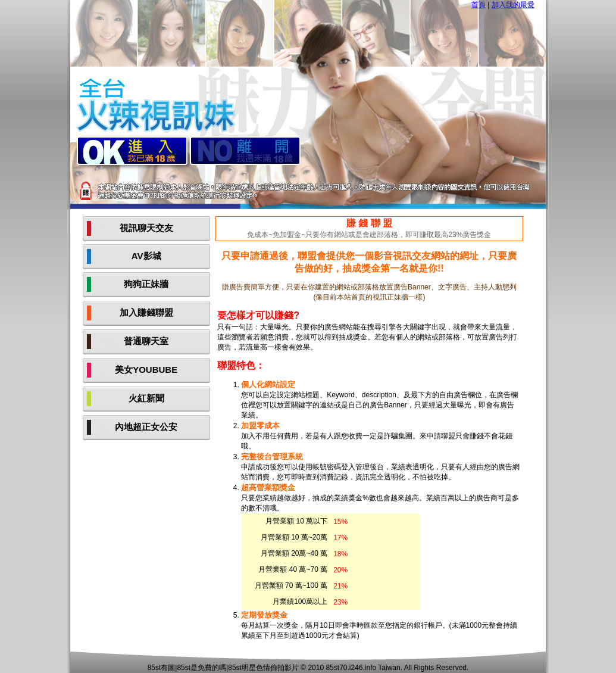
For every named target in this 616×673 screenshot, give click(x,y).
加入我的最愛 (513, 5)
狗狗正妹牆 (146, 284)
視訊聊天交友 (146, 228)
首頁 (479, 5)
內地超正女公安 (146, 427)
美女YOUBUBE (146, 370)
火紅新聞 (146, 398)
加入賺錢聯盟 (146, 312)
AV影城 (146, 256)
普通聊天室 (146, 341)
